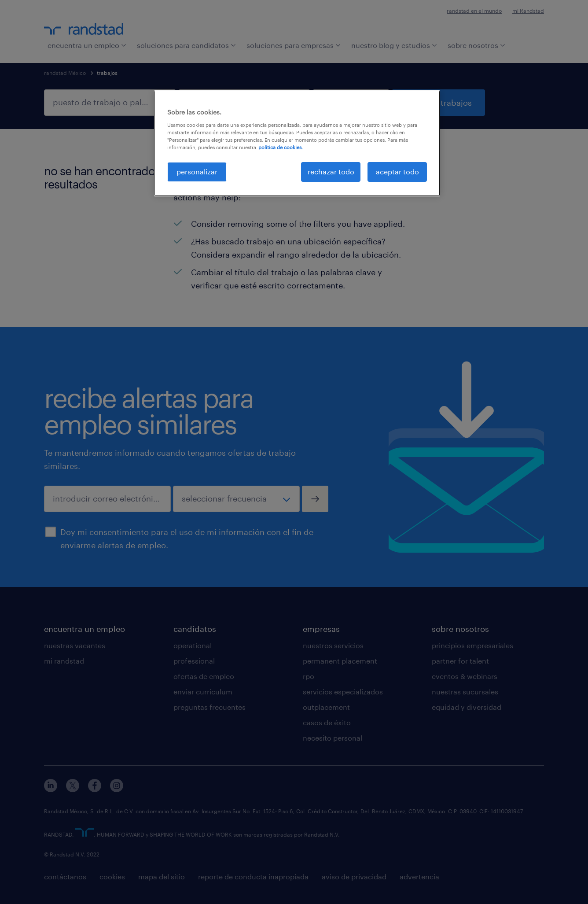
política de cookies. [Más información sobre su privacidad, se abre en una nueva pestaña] (281, 147)
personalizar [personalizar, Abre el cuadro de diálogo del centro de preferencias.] (197, 172)
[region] (297, 143)
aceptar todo (397, 172)
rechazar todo (331, 172)
